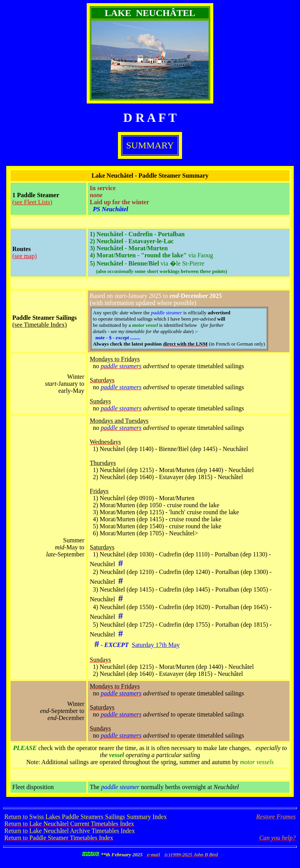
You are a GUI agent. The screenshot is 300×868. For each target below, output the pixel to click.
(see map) (25, 256)
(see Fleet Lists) (32, 202)
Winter (76, 377)
